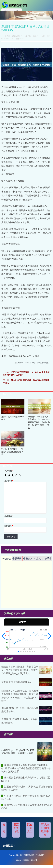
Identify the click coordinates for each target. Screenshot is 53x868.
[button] (3, 636)
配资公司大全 (30, 828)
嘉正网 (4, 828)
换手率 (48, 558)
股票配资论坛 (16, 828)
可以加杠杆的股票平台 (45, 830)
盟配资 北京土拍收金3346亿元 (17, 682)
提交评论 (11, 537)
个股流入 (28, 558)
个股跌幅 (17, 558)
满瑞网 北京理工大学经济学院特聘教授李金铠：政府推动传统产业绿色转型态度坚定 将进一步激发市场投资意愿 (26, 768)
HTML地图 (40, 855)
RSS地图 (30, 855)
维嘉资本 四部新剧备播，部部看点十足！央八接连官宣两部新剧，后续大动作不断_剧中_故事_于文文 (20, 670)
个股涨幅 (6, 559)
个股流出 (39, 558)
